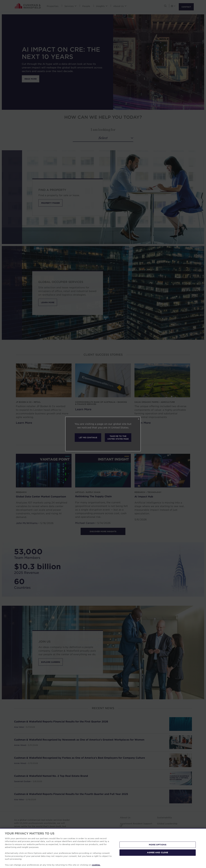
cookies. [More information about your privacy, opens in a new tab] (96, 865)
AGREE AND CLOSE (158, 852)
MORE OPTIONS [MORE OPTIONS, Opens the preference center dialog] (158, 845)
